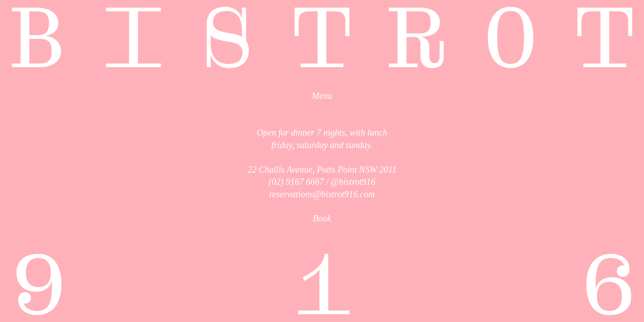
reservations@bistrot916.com (322, 194)
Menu (322, 96)
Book (322, 218)
